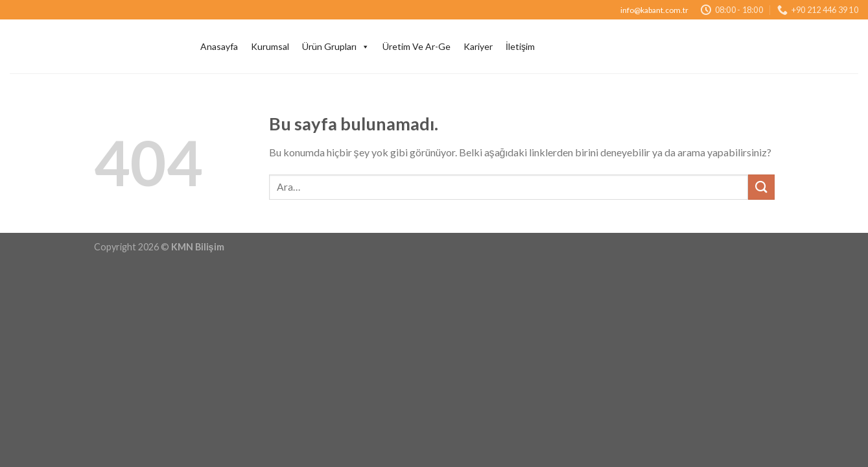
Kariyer (478, 46)
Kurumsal (270, 46)
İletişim (520, 46)
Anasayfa (219, 46)
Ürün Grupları (336, 47)
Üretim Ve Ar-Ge (416, 46)
